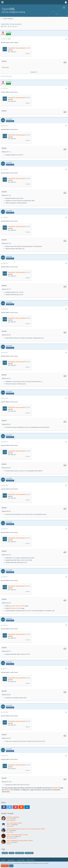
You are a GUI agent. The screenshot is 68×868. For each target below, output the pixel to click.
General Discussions (12, 838)
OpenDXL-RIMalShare (13, 817)
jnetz (8, 819)
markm (8, 825)
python (12, 853)
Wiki (8, 790)
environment (20, 853)
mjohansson (10, 836)
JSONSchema (13, 608)
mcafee (5, 27)
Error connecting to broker (14, 823)
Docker (55, 788)
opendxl (5, 853)
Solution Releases (11, 820)
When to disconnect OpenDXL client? (17, 835)
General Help (10, 826)
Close (11, 866)
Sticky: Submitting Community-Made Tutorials (20, 841)
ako (8, 831)
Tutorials (9, 844)
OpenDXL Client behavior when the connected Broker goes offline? (26, 829)
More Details (5, 866)
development (29, 853)
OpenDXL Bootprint (15, 606)
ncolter (8, 842)
